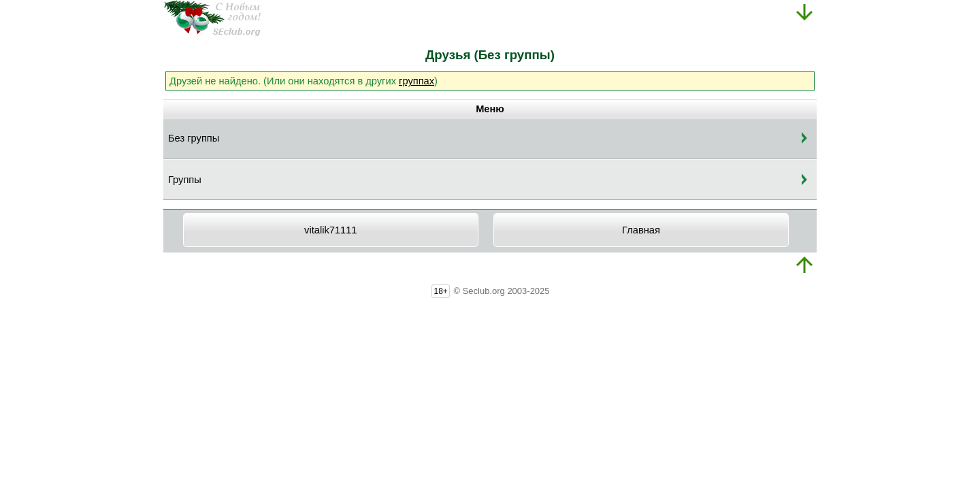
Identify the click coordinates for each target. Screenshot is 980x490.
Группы (185, 180)
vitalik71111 (330, 230)
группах (416, 81)
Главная (641, 230)
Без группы (194, 138)
